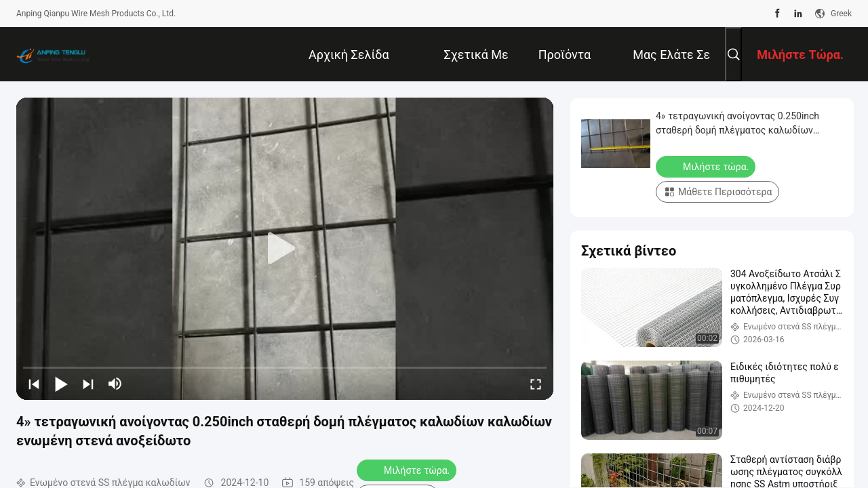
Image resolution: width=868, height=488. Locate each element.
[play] (285, 249)
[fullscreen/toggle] (536, 384)
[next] (88, 384)
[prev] (34, 384)
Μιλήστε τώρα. (408, 470)
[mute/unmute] (115, 384)
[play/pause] (61, 384)
